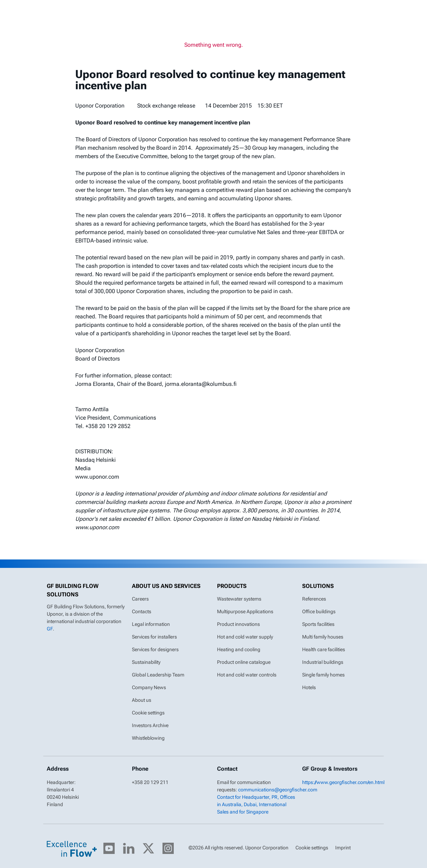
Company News (149, 687)
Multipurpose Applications (245, 611)
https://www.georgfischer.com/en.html (343, 782)
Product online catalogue (244, 662)
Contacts (142, 611)
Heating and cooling (239, 649)
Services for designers (155, 649)
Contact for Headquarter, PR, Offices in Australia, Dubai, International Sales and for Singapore (256, 804)
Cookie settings (148, 713)
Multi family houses (323, 637)
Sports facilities (318, 624)
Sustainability (146, 662)
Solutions (318, 586)
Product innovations (238, 624)
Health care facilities (324, 649)
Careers (140, 599)
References (314, 599)
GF (50, 629)
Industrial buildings (323, 662)
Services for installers (154, 637)
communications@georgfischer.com (278, 790)
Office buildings (319, 611)
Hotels (309, 687)
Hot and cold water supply (245, 637)
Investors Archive (150, 725)
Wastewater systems (239, 599)
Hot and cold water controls (247, 675)
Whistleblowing (148, 738)
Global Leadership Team (158, 675)
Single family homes (323, 675)
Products (232, 586)
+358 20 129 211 (150, 782)
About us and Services (166, 586)
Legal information (151, 624)
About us (142, 700)
